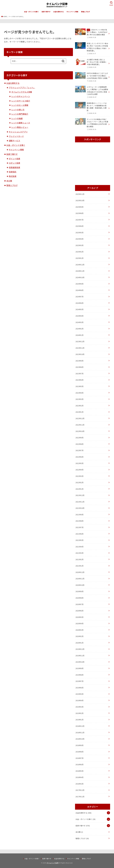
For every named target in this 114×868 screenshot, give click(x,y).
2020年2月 (80, 636)
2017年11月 (80, 797)
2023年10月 (80, 354)
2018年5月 (80, 771)
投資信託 (13, 172)
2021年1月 (80, 566)
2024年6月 (80, 303)
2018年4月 (80, 777)
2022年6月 (80, 457)
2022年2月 (80, 482)
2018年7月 (80, 758)
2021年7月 (80, 527)
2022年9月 (80, 438)
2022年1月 (80, 489)
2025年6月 (80, 226)
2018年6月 (80, 764)
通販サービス (14, 141)
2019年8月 (80, 675)
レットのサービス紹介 (21, 101)
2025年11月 (80, 194)
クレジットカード (16, 136)
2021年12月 (80, 495)
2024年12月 (80, 265)
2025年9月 (80, 207)
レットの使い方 (18, 110)
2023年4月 (80, 393)
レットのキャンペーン (21, 96)
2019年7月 (80, 681)
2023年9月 (80, 361)
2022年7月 (80, 450)
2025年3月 (80, 245)
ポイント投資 (14, 159)
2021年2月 (80, 559)
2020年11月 (80, 579)
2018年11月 (80, 733)
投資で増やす (46, 12)
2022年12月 (80, 418)
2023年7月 (80, 374)
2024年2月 (80, 329)
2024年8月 (80, 290)
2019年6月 (80, 688)
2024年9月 (80, 284)
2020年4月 (80, 623)
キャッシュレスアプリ (18, 132)
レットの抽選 (17, 118)
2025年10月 (80, 200)
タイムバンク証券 (52, 863)
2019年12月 (80, 649)
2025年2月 (80, 252)
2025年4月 (80, 239)
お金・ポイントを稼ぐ (31, 12)
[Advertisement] (93, 164)
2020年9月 (80, 591)
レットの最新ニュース (21, 123)
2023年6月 (80, 380)
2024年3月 (80, 322)
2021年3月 (80, 553)
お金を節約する (59, 12)
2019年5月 (80, 694)
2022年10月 (80, 431)
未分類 (9, 181)
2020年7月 (80, 604)
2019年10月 (80, 662)
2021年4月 (80, 547)
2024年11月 (80, 271)
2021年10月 (80, 508)
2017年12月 (80, 790)
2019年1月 (80, 720)
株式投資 (13, 176)
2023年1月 (80, 412)
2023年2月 (80, 406)
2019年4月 (80, 700)
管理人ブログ (86, 12)
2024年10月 (80, 277)
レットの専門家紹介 (20, 114)
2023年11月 (80, 348)
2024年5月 (80, 309)
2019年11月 (80, 656)
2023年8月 (80, 367)
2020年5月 (80, 617)
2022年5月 (80, 463)
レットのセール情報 (20, 105)
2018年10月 (80, 739)
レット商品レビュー (20, 127)
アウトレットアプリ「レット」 (22, 88)
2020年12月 (80, 572)
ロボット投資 (14, 163)
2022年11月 (80, 425)
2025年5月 (80, 233)
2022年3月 (80, 476)
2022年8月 (80, 444)
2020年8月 (80, 598)
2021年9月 (80, 515)
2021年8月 (80, 521)
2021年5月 (80, 540)
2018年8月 (80, 752)
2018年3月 (80, 784)
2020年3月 (80, 630)
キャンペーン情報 (72, 12)
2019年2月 (80, 713)
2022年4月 (80, 470)
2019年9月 (80, 668)
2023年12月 (80, 341)
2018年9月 (80, 745)
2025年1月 (80, 258)
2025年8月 (80, 213)
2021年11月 (80, 502)
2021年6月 (80, 534)
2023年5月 (80, 386)
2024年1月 (80, 335)
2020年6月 (80, 611)
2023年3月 (80, 399)
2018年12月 (80, 726)
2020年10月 (80, 585)
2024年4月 (80, 316)
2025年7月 (80, 220)
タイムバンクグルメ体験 (22, 92)
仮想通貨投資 (14, 167)
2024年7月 (80, 297)
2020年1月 (80, 643)
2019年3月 (80, 707)
